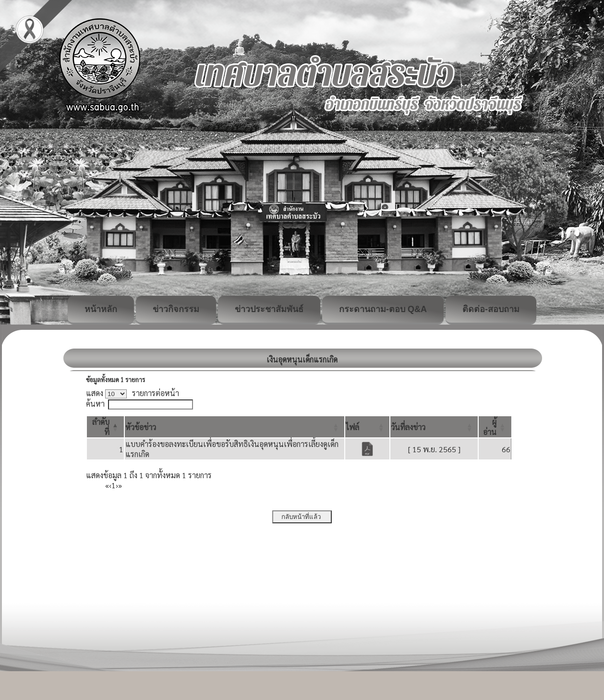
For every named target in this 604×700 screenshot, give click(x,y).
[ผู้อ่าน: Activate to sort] (495, 427)
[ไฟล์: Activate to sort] (367, 427)
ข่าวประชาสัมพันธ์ (269, 309)
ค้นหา (95, 404)
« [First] (107, 485)
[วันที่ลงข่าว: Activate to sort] (434, 427)
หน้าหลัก (101, 309)
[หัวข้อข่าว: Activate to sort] (235, 427)
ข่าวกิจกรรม (176, 309)
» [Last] (120, 485)
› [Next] (117, 485)
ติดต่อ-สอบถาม (491, 309)
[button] (141, 427)
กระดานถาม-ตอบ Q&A (383, 309)
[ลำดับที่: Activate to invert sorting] (105, 427)
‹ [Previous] (110, 485)
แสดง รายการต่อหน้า (133, 393)
